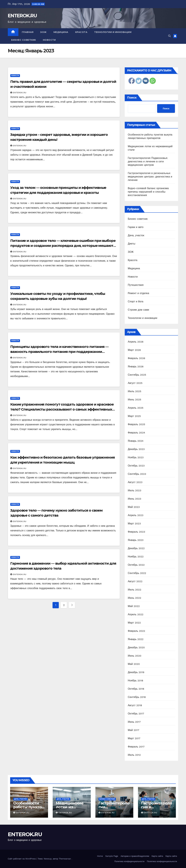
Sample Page (112, 856)
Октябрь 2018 (136, 689)
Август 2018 (135, 705)
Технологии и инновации (113, 32)
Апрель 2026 (136, 342)
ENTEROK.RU (22, 16)
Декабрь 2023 (136, 449)
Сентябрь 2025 (137, 375)
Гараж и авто (136, 227)
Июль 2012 (134, 755)
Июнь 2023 (135, 499)
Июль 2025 (135, 391)
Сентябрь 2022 (137, 573)
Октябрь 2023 (136, 466)
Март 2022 (134, 623)
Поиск (132, 98)
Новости (49, 40)
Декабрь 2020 (136, 647)
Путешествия (136, 285)
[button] (169, 36)
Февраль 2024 (136, 433)
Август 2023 (135, 482)
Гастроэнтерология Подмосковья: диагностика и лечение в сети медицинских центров (148, 161)
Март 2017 (134, 738)
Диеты (132, 244)
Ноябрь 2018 (136, 681)
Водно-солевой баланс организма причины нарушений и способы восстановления (148, 192)
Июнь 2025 (135, 400)
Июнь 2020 (135, 656)
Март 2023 (134, 523)
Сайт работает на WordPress (22, 859)
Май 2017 (134, 730)
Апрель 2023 (136, 515)
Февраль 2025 (136, 424)
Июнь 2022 (135, 598)
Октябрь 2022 (136, 565)
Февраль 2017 (136, 747)
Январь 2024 (136, 441)
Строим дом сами (139, 310)
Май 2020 (134, 664)
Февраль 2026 (136, 358)
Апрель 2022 (136, 614)
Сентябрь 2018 (137, 697)
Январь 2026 (136, 366)
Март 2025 (134, 416)
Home (100, 856)
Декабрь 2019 (136, 672)
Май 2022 (134, 606)
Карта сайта (157, 856)
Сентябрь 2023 (137, 474)
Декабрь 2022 (136, 548)
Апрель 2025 (136, 408)
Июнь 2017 (134, 722)
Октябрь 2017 (136, 714)
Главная (28, 32)
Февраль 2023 (136, 532)
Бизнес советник (24, 40)
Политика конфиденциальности (129, 861)
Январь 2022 (136, 639)
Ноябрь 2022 (136, 557)
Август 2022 (135, 581)
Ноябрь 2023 (136, 457)
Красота (81, 32)
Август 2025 (135, 383)
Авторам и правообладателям (135, 856)
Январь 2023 (136, 540)
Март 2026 (134, 350)
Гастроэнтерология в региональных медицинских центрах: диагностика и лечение (150, 177)
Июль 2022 (135, 590)
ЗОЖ (43, 32)
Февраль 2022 (136, 631)
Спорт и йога (136, 301)
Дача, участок (136, 235)
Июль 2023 (135, 490)
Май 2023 (134, 507)
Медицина (61, 32)
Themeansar (65, 859)
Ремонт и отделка (139, 293)
